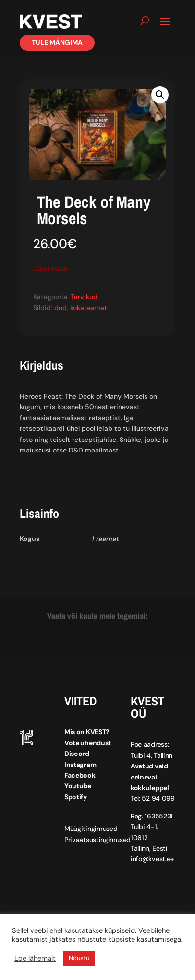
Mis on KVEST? (87, 732)
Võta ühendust (88, 743)
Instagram (80, 765)
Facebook (80, 775)
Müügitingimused (91, 829)
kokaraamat (89, 308)
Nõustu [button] (79, 958)
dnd (61, 308)
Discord (77, 754)
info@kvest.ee (152, 859)
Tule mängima (57, 42)
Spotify (76, 797)
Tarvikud (84, 297)
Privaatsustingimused (97, 840)
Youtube (78, 786)
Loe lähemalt (35, 958)
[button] (160, 95)
